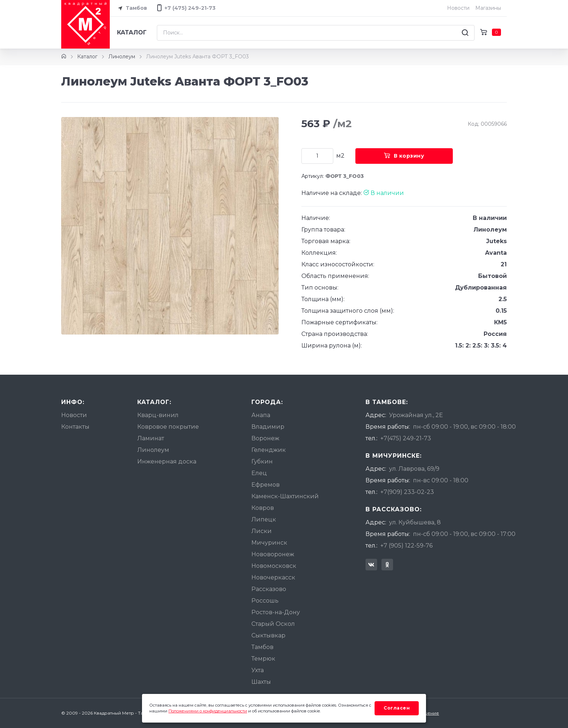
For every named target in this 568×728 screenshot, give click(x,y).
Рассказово (269, 589)
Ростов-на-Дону (276, 612)
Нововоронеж (273, 554)
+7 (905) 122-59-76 (406, 546)
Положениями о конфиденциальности (208, 711)
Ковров (263, 508)
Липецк (264, 519)
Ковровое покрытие (168, 427)
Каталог (132, 32)
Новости (458, 8)
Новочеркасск (273, 577)
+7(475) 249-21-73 (406, 438)
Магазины (488, 8)
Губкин (262, 461)
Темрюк (263, 659)
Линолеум (122, 57)
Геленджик (269, 450)
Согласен (397, 708)
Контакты (75, 427)
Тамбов (131, 8)
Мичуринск (269, 543)
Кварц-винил (158, 415)
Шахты (261, 682)
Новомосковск (274, 566)
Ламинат (151, 438)
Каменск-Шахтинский (285, 496)
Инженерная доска (167, 461)
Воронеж (265, 438)
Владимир (268, 427)
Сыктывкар (268, 635)
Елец (259, 473)
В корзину (404, 156)
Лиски (262, 531)
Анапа (261, 415)
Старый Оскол (273, 624)
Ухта (258, 670)
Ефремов (266, 485)
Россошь (265, 601)
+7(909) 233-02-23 (407, 492)
